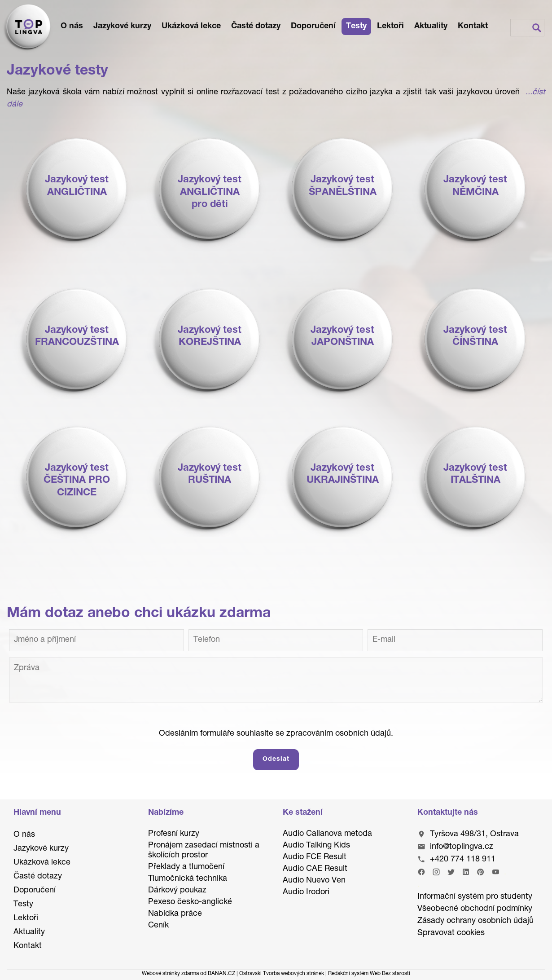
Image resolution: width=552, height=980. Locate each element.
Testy (356, 26)
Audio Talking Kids (316, 846)
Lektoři (390, 26)
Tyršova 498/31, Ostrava (474, 834)
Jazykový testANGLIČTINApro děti (210, 192)
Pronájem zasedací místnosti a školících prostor (204, 851)
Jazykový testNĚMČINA (475, 186)
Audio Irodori (306, 892)
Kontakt (473, 26)
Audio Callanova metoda (327, 834)
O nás (72, 26)
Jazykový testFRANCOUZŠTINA (77, 337)
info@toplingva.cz (462, 847)
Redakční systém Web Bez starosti (369, 974)
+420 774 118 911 (463, 860)
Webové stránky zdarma (170, 974)
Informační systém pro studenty (475, 897)
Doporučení (313, 26)
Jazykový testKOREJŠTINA (210, 337)
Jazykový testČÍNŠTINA (475, 337)
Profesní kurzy (174, 834)
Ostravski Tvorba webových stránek (282, 974)
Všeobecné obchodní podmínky (475, 909)
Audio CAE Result (315, 869)
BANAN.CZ (221, 974)
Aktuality (431, 26)
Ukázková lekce (191, 26)
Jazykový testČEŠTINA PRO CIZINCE (77, 481)
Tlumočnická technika (188, 879)
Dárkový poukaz (177, 891)
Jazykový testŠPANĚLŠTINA (343, 186)
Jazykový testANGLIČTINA (77, 186)
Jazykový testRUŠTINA (210, 475)
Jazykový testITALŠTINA (475, 475)
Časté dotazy (256, 26)
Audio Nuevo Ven (314, 881)
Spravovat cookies (451, 933)
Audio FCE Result (315, 857)
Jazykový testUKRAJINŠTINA (343, 475)
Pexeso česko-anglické (190, 902)
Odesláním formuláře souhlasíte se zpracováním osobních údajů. (276, 734)
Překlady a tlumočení (186, 867)
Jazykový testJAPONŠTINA (342, 337)
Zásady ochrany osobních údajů (475, 921)
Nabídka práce (175, 914)
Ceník (158, 926)
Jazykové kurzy (122, 26)
